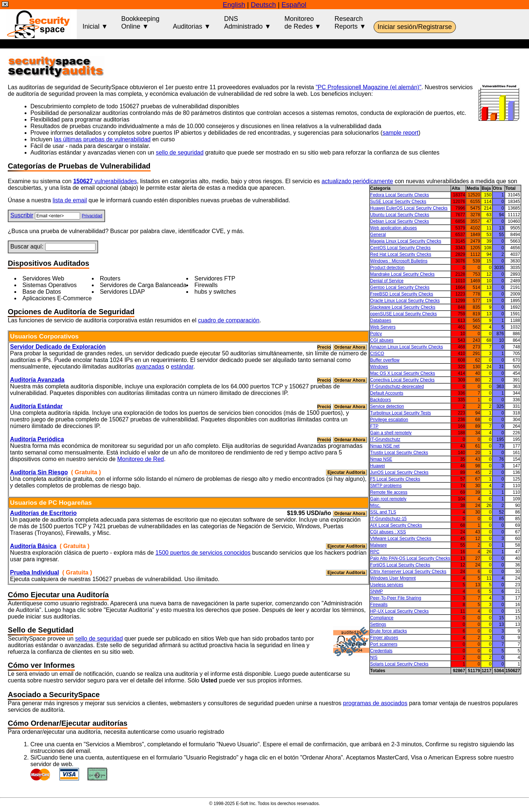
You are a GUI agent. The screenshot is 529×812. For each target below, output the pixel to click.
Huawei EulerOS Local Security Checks (409, 208)
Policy (376, 334)
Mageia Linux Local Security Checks (406, 241)
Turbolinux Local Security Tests (401, 413)
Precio (324, 347)
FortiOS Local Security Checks (400, 565)
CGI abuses (382, 340)
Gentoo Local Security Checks (400, 287)
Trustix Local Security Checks (399, 453)
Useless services (387, 585)
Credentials (382, 651)
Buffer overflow (385, 360)
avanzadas (150, 367)
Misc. (375, 505)
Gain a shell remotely (391, 433)
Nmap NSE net (385, 446)
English (234, 5)
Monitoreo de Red (141, 459)
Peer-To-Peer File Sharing (396, 598)
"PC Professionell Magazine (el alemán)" (368, 87)
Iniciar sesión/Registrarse (415, 27)
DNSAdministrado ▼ (248, 23)
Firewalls (379, 605)
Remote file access (389, 492)
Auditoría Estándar (36, 406)
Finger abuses (384, 638)
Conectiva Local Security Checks (402, 380)
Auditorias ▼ (192, 23)
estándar (182, 367)
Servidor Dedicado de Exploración (58, 347)
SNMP (377, 591)
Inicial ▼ (95, 23)
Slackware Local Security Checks (403, 307)
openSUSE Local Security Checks (404, 314)
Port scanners (384, 644)
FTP (375, 426)
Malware (379, 545)
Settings (378, 624)
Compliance (382, 618)
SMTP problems (386, 486)
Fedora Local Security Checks (400, 195)
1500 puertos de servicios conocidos (203, 553)
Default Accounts (387, 393)
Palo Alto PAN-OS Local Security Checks (410, 558)
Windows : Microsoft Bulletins (399, 261)
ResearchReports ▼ (350, 23)
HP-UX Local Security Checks (400, 611)
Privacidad (92, 216)
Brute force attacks (389, 631)
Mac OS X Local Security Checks (403, 373)
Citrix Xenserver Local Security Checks (408, 572)
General (378, 235)
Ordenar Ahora (350, 347)
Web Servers (383, 327)
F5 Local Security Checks (395, 479)
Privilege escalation (389, 420)
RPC (375, 552)
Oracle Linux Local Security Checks (405, 301)
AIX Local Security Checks (396, 525)
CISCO (377, 354)
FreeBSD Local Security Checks (402, 294)
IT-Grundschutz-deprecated (397, 387)
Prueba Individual (34, 572)
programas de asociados (375, 703)
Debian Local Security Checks (400, 221)
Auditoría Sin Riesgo (39, 472)
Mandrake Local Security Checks (402, 274)
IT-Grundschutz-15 (388, 519)
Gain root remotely (388, 499)
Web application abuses (394, 228)
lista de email (70, 200)
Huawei (378, 466)
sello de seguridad (180, 153)
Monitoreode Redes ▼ (303, 23)
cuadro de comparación (229, 320)
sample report (400, 133)
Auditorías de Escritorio (43, 513)
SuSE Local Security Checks (398, 202)
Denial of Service (387, 281)
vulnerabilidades (105, 181)
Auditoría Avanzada (37, 380)
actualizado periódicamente (357, 181)
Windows (379, 367)
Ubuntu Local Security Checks (400, 215)
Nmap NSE (381, 459)
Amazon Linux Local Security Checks (407, 347)
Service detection (387, 406)
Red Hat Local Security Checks (401, 254)
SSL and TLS (383, 512)
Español (294, 5)
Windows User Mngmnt (393, 578)
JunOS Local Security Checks (400, 472)
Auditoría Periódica (37, 439)
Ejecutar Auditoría (346, 472)
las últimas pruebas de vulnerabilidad (102, 139)
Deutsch (263, 5)
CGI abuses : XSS (388, 532)
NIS (374, 657)
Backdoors (381, 400)
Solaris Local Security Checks (400, 664)
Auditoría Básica (33, 546)
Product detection (387, 268)
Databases (381, 320)
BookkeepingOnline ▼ (140, 23)
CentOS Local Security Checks (401, 248)
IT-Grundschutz (385, 439)
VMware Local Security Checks (401, 539)
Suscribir (22, 215)
